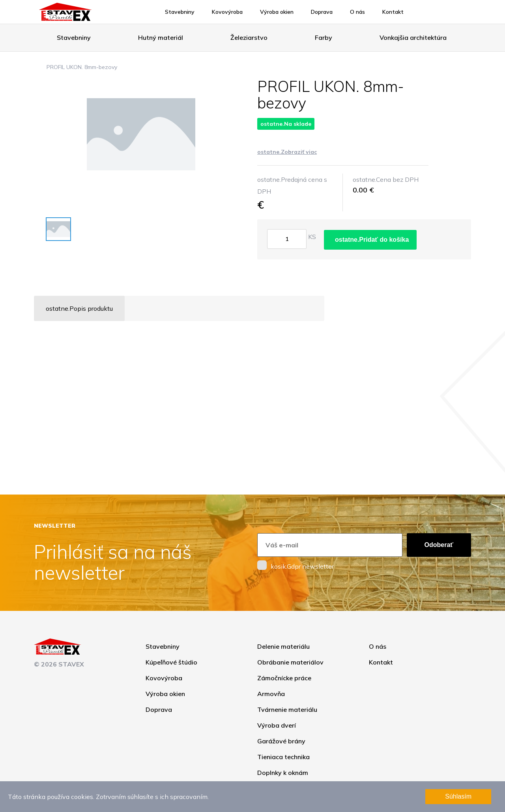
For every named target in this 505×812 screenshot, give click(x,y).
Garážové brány (281, 741)
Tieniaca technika (283, 757)
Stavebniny (180, 12)
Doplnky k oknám (283, 773)
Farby (324, 37)
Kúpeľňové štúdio (171, 662)
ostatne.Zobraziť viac (287, 152)
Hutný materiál (161, 37)
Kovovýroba (227, 12)
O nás (357, 12)
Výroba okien (277, 12)
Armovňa (271, 694)
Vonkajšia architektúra (413, 37)
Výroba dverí (277, 725)
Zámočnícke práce (284, 678)
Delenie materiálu (283, 646)
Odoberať (439, 545)
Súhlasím (458, 796)
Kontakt (393, 12)
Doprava (322, 12)
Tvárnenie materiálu (287, 709)
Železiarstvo (249, 37)
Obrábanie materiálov (290, 662)
